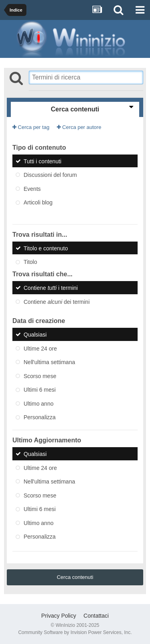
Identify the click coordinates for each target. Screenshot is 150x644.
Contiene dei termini (57, 301)
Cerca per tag (31, 127)
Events (32, 188)
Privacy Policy (59, 616)
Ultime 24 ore (40, 348)
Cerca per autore (79, 127)
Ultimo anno (39, 403)
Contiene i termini (51, 288)
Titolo (30, 262)
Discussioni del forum (50, 175)
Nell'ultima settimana (49, 362)
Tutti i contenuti (42, 161)
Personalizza (40, 417)
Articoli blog (38, 202)
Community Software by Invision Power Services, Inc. (75, 632)
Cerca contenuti (75, 577)
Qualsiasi (35, 335)
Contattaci (96, 616)
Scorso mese (40, 376)
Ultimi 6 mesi (40, 390)
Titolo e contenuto (46, 248)
